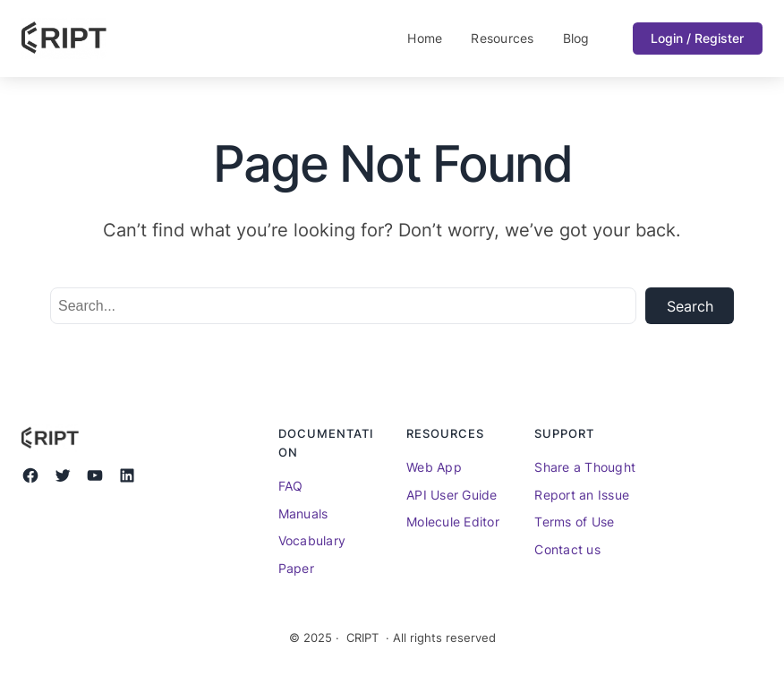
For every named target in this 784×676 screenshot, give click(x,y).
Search (690, 306)
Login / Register (697, 38)
